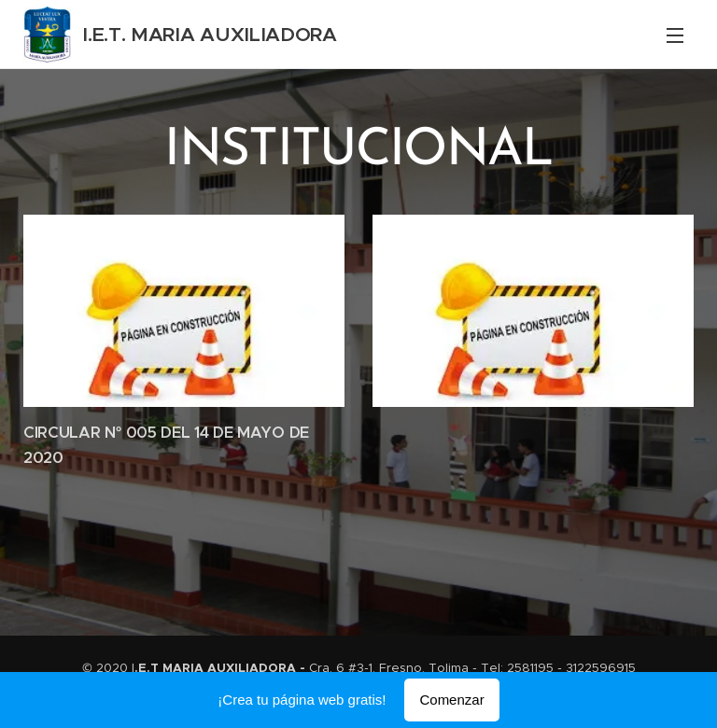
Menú (675, 35)
